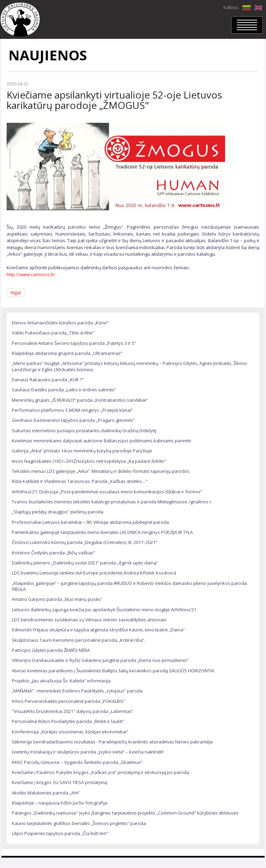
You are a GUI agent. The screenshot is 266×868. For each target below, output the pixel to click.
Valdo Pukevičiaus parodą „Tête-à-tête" (53, 333)
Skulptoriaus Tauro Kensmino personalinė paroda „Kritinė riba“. (79, 640)
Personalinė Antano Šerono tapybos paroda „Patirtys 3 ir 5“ (74, 343)
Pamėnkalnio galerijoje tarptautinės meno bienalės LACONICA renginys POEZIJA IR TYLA (102, 532)
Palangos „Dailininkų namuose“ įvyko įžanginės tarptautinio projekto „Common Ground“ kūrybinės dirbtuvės (125, 813)
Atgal (16, 292)
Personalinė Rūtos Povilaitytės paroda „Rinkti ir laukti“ (68, 721)
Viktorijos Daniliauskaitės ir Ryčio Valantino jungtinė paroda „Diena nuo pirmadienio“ (100, 660)
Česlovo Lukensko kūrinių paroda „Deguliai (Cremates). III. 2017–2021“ (84, 542)
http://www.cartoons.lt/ (31, 274)
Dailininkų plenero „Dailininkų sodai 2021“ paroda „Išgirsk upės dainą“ (85, 563)
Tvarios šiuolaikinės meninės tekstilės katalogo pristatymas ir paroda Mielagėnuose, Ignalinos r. (112, 502)
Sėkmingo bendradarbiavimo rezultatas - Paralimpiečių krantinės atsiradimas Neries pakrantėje (112, 742)
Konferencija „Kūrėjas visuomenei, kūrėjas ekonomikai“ (70, 732)
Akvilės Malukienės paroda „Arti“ (46, 793)
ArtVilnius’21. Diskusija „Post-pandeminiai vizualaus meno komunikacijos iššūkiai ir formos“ (107, 492)
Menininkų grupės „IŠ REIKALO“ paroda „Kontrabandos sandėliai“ (80, 400)
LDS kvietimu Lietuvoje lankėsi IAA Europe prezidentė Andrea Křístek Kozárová (94, 573)
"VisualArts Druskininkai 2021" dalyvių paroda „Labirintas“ (73, 711)
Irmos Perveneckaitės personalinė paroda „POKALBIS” (68, 701)
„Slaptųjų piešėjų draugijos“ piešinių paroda (58, 512)
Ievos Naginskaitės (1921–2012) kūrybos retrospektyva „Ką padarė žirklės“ (89, 461)
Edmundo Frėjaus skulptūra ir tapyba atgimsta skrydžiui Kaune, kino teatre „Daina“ (98, 630)
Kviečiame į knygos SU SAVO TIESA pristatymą (59, 782)
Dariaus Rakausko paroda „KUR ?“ (48, 380)
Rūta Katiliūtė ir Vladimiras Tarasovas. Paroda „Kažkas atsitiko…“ (80, 481)
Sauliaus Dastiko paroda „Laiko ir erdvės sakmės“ (64, 390)
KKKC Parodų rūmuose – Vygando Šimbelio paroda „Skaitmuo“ (77, 762)
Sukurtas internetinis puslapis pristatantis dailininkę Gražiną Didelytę (84, 431)
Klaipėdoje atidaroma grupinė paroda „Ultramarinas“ (67, 353)
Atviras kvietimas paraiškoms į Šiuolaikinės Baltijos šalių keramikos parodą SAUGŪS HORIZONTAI (113, 671)
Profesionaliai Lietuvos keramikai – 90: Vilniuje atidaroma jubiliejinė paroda (90, 522)
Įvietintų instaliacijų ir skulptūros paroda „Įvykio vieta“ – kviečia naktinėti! (88, 752)
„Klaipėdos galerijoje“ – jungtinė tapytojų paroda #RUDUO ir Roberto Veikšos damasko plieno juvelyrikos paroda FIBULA (129, 586)
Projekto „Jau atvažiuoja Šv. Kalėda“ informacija (61, 681)
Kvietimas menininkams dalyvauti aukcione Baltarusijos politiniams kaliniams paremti (101, 441)
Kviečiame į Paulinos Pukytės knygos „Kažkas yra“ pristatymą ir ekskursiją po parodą (100, 772)
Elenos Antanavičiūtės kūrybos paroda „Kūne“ (60, 323)
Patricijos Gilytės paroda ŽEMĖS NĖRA (51, 650)
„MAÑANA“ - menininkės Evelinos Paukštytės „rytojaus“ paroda (77, 691)
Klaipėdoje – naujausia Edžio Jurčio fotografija (60, 803)
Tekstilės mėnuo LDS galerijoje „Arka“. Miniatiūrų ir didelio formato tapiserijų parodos (101, 471)
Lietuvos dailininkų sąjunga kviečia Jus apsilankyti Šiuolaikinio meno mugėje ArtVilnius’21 (104, 610)
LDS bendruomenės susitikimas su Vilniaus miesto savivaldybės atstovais (89, 620)
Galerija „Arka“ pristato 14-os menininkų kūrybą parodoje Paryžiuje (82, 451)
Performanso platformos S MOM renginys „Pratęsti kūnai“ (72, 410)
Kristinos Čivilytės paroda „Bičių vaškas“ (53, 553)
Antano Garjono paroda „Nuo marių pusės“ (57, 599)
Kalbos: (231, 7)
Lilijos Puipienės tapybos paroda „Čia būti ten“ (60, 833)
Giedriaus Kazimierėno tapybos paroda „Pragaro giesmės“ (73, 420)
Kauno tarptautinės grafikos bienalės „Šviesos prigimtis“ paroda (79, 823)
